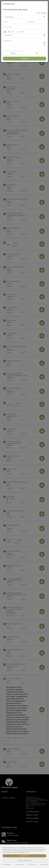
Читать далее (26, 852)
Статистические (19, 865)
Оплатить (24, 59)
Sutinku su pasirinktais (25, 860)
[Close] (46, 3)
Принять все (24, 856)
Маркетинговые (43, 865)
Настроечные (31, 865)
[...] (23, 35)
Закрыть (13, 53)
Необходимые (6, 865)
